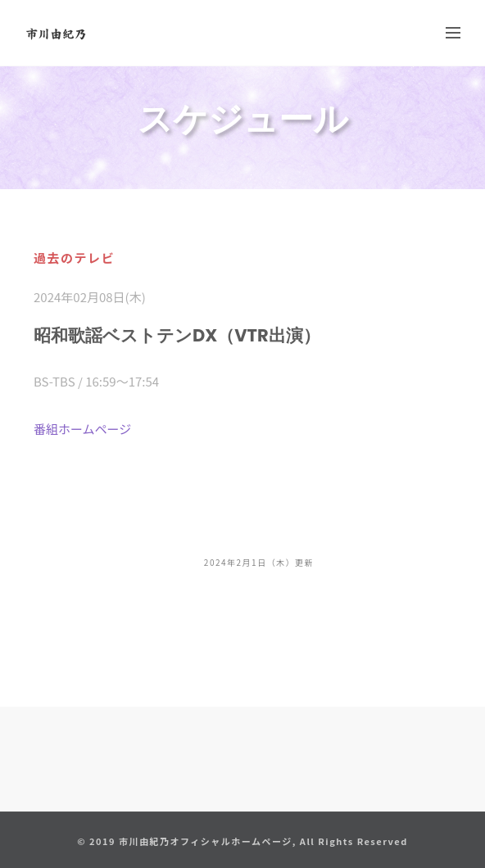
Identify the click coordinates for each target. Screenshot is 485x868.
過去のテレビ (74, 258)
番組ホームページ (82, 429)
